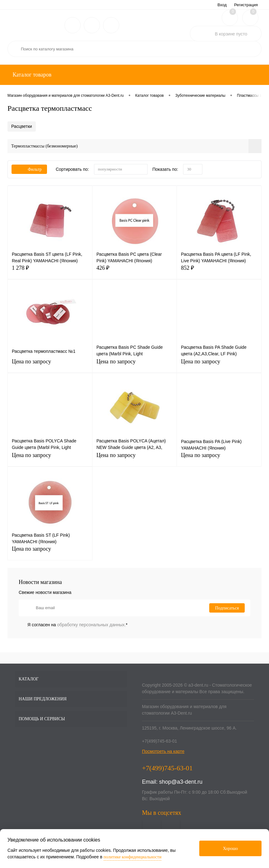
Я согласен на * (78, 625)
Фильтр (29, 169)
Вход (222, 5)
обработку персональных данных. (92, 625)
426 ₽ (135, 271)
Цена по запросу (50, 365)
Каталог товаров (31, 75)
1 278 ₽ (50, 271)
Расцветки (22, 126)
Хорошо (230, 849)
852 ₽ (219, 271)
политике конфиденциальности (133, 857)
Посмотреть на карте (163, 751)
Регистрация (246, 5)
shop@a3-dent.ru (181, 782)
